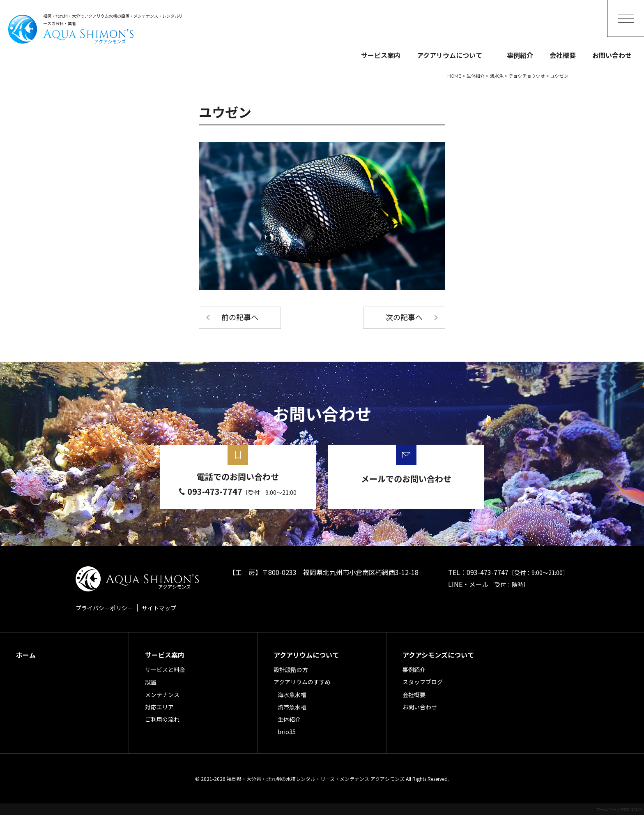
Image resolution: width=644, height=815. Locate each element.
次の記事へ (404, 318)
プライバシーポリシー (104, 608)
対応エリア (159, 707)
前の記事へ (240, 318)
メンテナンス (162, 695)
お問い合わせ (612, 55)
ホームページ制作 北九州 (619, 809)
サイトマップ (159, 608)
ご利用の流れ (162, 719)
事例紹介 (520, 55)
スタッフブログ (423, 682)
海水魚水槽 (292, 695)
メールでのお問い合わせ (406, 479)
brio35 (287, 732)
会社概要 (563, 55)
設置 (151, 682)
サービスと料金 (165, 670)
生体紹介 (289, 719)
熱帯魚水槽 (292, 707)
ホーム (26, 655)
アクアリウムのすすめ (302, 682)
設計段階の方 (291, 670)
